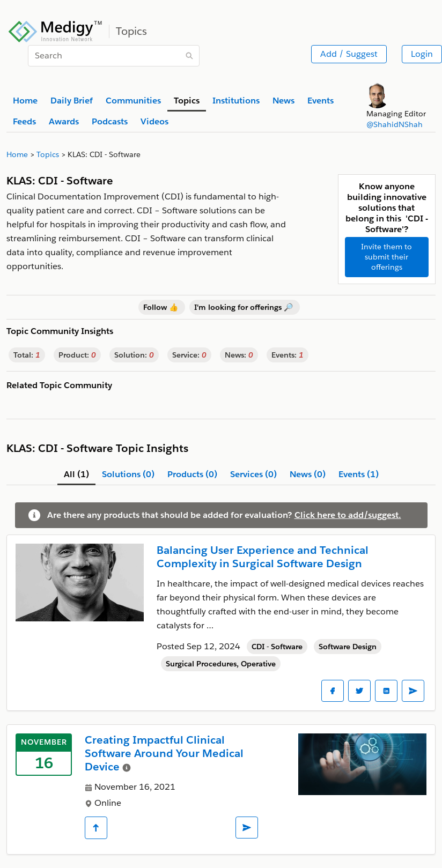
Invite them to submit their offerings (386, 257)
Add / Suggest (349, 54)
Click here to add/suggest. (348, 515)
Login (422, 54)
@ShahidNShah (395, 124)
